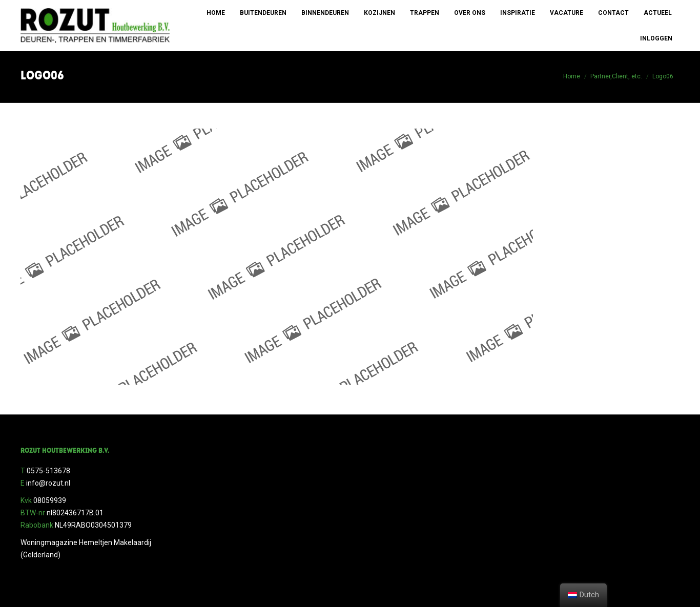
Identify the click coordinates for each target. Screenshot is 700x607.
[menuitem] (216, 13)
